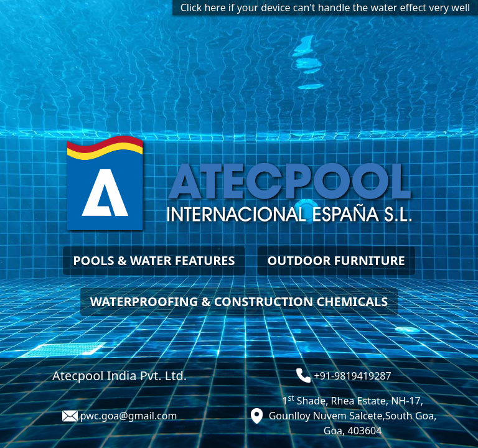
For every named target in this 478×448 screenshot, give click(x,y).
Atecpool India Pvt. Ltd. (119, 376)
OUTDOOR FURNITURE (336, 260)
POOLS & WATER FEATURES (154, 260)
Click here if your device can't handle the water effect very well (326, 7)
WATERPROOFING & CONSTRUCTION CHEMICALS (239, 301)
